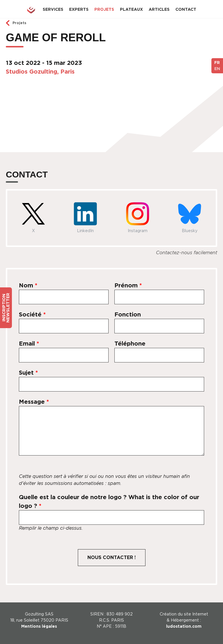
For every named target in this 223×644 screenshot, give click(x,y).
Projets (104, 9)
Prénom (128, 285)
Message (34, 402)
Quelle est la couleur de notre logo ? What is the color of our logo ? (109, 501)
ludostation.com (184, 626)
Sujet (28, 373)
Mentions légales (39, 626)
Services (53, 9)
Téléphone (130, 344)
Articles (159, 9)
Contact (186, 9)
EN (217, 69)
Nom (28, 285)
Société (32, 314)
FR (217, 63)
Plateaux (131, 9)
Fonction (128, 314)
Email (29, 344)
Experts (79, 9)
